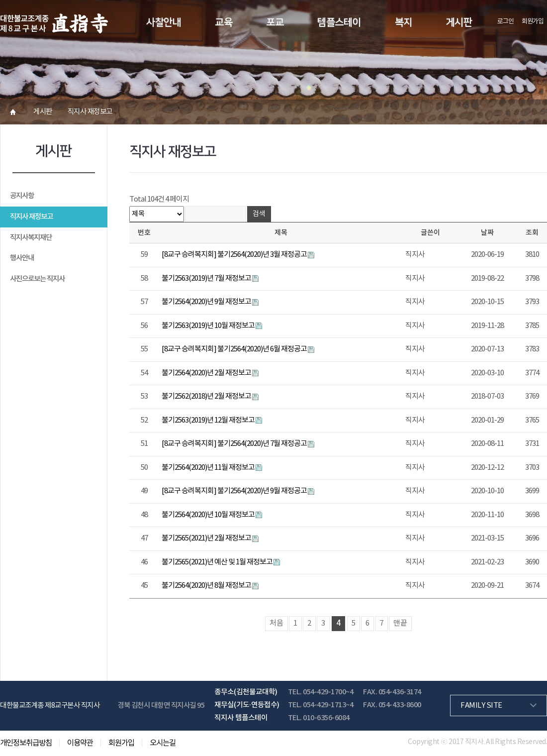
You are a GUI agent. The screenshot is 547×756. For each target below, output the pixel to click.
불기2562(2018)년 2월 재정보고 (207, 396)
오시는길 (163, 743)
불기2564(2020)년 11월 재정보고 (209, 468)
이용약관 (80, 743)
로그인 (505, 22)
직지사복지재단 (31, 238)
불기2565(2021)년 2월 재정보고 (207, 538)
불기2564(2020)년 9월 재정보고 (207, 302)
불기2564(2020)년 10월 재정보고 (209, 515)
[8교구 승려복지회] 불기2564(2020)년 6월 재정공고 (235, 349)
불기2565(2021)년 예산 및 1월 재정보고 (218, 562)
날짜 (487, 233)
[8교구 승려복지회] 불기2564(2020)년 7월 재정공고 (235, 444)
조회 (532, 233)
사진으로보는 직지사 (37, 279)
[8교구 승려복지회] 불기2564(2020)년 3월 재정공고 (235, 255)
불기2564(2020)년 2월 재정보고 (207, 373)
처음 (276, 623)
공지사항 (22, 196)
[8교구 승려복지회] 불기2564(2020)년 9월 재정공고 (235, 491)
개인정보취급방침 (26, 743)
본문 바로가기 (0, 0)
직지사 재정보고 (31, 217)
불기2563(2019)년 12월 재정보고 (209, 420)
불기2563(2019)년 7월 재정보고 (207, 278)
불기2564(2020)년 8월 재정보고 (207, 586)
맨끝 (400, 623)
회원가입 (533, 22)
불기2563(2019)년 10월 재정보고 (209, 326)
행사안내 (22, 258)
